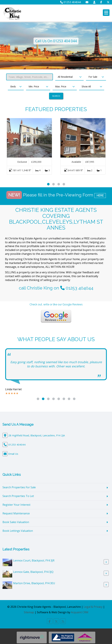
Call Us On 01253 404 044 (56, 41)
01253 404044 (71, 2)
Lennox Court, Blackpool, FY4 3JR (34, 560)
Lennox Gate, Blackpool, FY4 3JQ (33, 572)
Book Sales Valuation (16, 522)
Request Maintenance (16, 513)
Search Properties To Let (18, 496)
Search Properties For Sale (19, 487)
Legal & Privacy (93, 607)
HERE (100, 196)
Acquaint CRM (80, 612)
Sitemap (29, 612)
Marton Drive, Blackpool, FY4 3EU (34, 583)
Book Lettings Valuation (18, 531)
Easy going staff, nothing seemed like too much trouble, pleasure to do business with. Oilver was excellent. (56, 364)
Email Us (13, 454)
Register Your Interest (16, 505)
